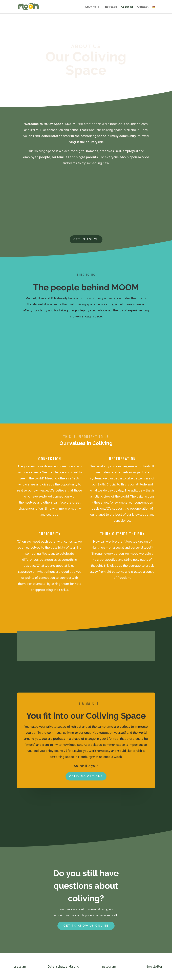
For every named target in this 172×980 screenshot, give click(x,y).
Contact (143, 7)
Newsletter (154, 967)
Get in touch (86, 239)
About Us (127, 7)
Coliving (91, 7)
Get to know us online (86, 926)
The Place (110, 7)
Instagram (109, 967)
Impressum (18, 967)
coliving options (86, 776)
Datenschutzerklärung (63, 967)
